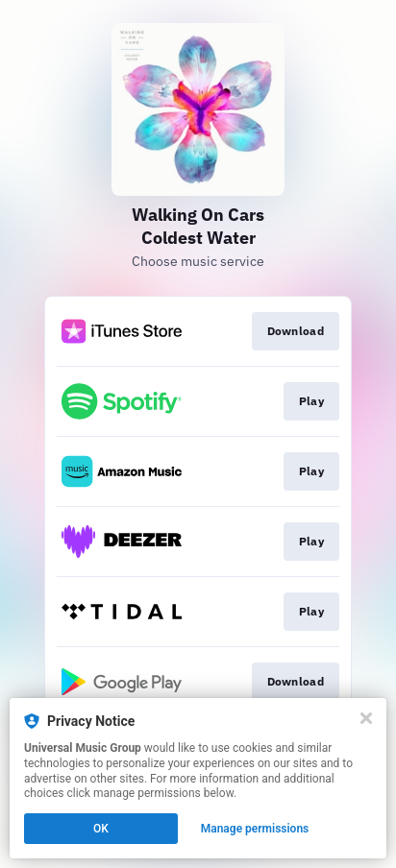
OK (101, 829)
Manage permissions (255, 829)
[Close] (366, 718)
